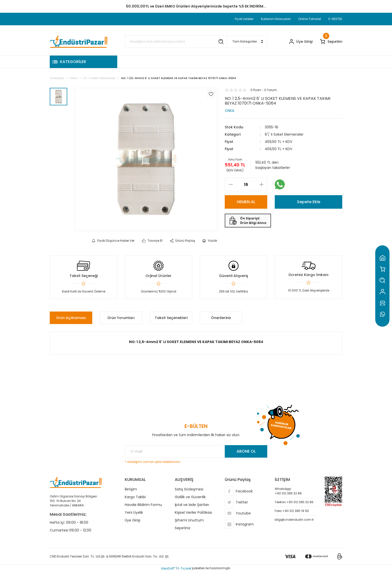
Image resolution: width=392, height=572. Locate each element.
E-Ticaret (184, 568)
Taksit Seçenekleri (171, 318)
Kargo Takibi (135, 497)
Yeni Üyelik (134, 512)
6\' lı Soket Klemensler (284, 134)
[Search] (176, 42)
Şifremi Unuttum (189, 520)
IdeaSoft (168, 568)
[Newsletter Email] (196, 451)
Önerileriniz (221, 318)
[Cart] (331, 42)
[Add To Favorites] (211, 94)
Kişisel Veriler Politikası (193, 512)
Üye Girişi (132, 520)
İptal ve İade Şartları (192, 505)
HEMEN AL (246, 202)
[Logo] (78, 42)
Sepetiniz (183, 528)
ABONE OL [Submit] (246, 451)
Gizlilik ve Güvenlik (190, 497)
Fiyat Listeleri (244, 19)
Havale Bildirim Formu (143, 505)
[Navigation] (83, 62)
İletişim (131, 489)
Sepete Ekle (309, 202)
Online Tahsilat (310, 19)
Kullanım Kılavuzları (276, 19)
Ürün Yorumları (121, 318)
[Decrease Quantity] (231, 184)
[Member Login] (301, 42)
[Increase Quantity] (261, 184)
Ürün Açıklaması (71, 318)
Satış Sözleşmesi (189, 489)
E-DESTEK (335, 19)
